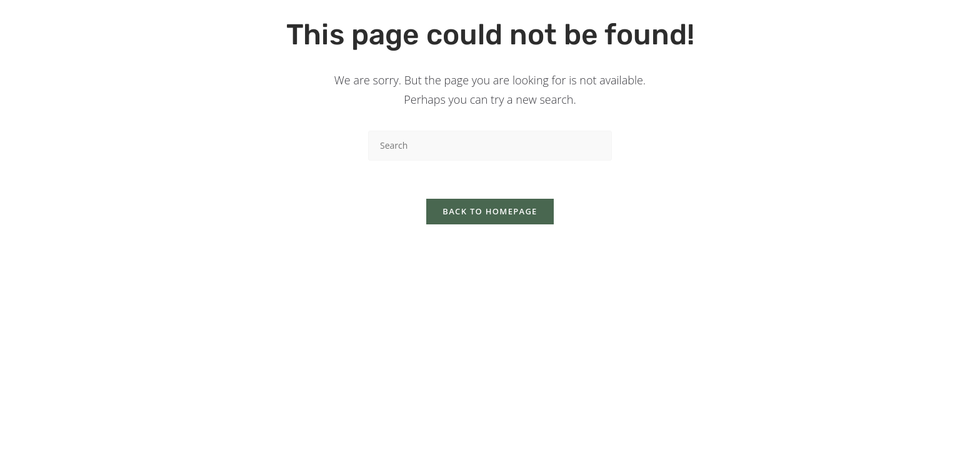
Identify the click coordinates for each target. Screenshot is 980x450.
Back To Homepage (490, 211)
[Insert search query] (490, 145)
